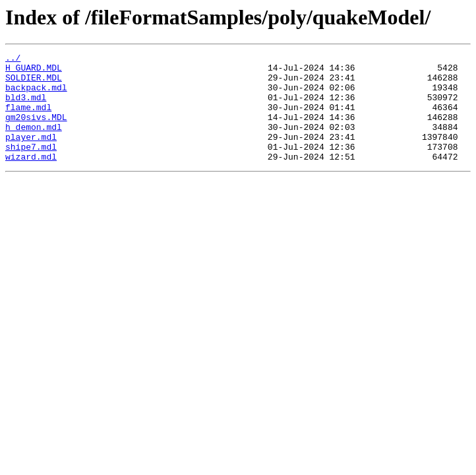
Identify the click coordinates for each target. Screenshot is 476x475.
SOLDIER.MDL (34, 83)
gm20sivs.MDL (36, 131)
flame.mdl (28, 119)
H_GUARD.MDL (34, 71)
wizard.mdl (31, 178)
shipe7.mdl (31, 166)
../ (13, 59)
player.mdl (31, 154)
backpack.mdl (36, 95)
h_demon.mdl (34, 142)
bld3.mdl (26, 107)
